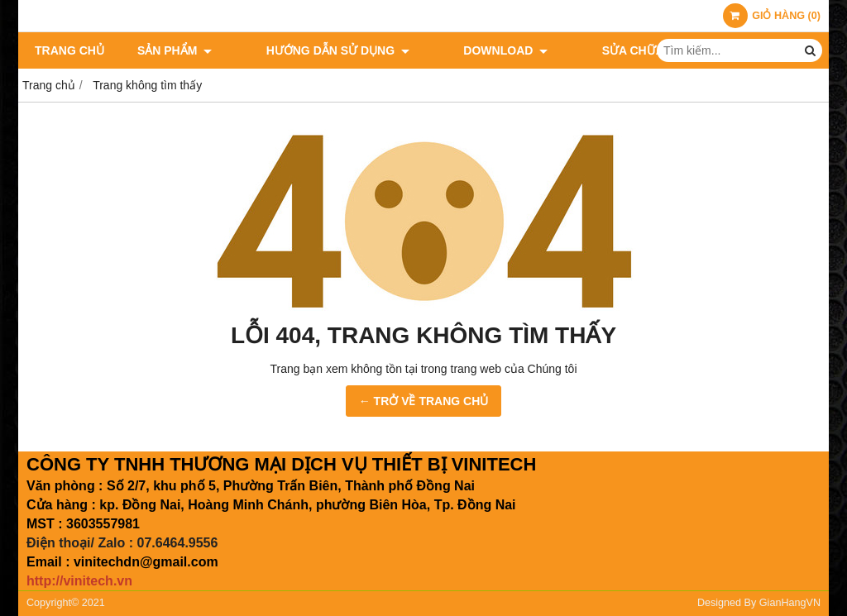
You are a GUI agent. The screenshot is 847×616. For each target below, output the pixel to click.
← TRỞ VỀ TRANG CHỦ (424, 401)
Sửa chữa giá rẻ (590, 50)
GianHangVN (790, 603)
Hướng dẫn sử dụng (316, 50)
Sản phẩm (175, 50)
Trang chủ (69, 50)
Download (464, 50)
